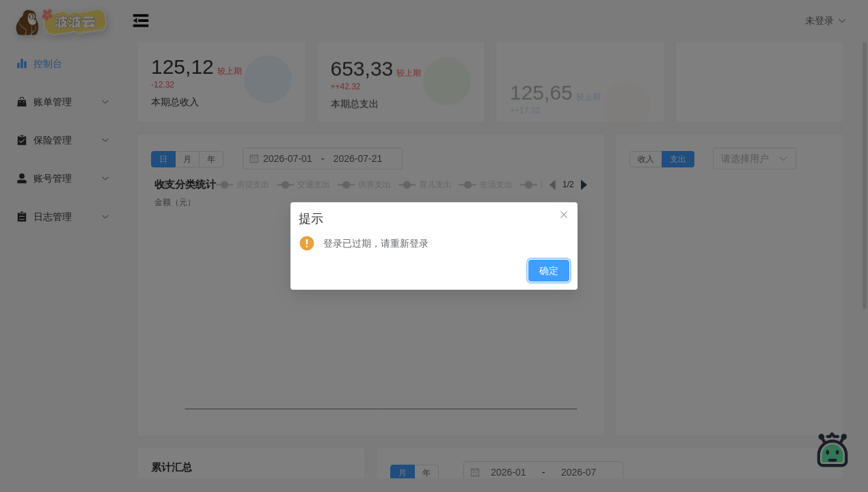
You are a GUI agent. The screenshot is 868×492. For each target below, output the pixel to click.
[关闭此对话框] (564, 216)
